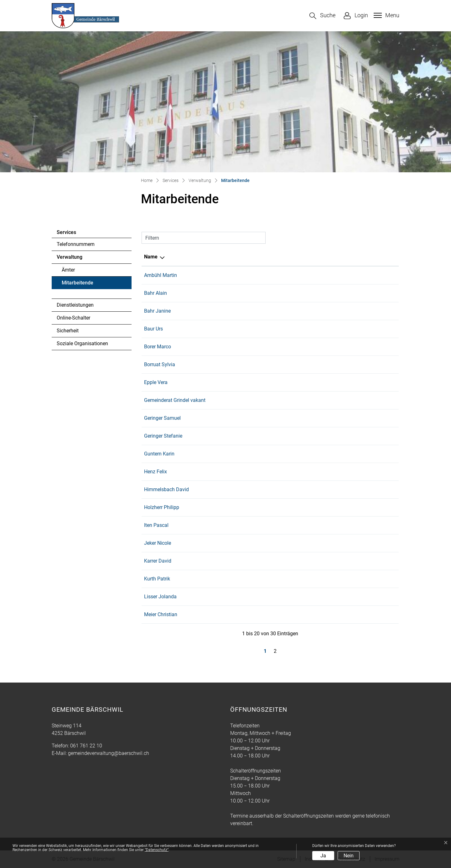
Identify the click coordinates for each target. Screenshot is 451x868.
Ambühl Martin (161, 275)
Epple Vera (156, 382)
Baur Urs (153, 329)
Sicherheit (68, 331)
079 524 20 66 (379, 275)
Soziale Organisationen (82, 343)
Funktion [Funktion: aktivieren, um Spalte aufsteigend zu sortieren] (223, 257)
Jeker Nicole (158, 543)
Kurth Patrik (157, 579)
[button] (322, 16)
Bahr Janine (157, 311)
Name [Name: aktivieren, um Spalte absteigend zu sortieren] (151, 257)
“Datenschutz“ (157, 850)
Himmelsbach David (166, 489)
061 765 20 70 (379, 543)
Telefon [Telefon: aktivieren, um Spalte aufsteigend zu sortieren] (371, 257)
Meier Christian (161, 614)
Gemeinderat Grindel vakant (175, 400)
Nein (349, 856)
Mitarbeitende (79, 284)
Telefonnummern (76, 244)
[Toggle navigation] (386, 15)
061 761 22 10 (379, 597)
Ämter (68, 270)
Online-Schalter (73, 318)
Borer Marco (158, 347)
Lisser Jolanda (160, 597)
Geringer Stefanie (163, 436)
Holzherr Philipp (162, 507)
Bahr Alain (156, 293)
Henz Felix (156, 472)
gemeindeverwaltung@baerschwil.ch (109, 753)
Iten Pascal (156, 525)
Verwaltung (70, 257)
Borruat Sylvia (160, 364)
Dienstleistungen (75, 305)
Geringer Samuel (162, 418)
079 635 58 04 (379, 454)
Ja (323, 856)
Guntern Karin (159, 454)
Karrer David (158, 561)
